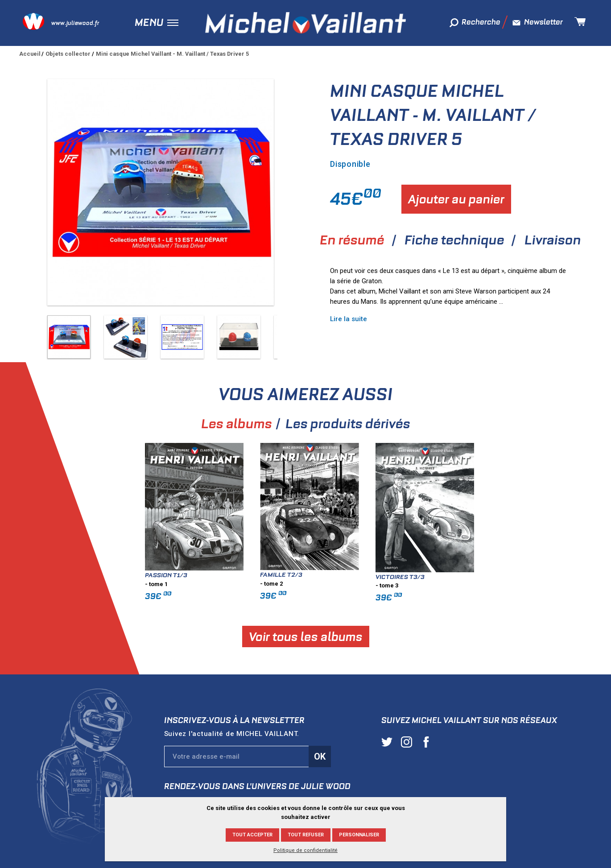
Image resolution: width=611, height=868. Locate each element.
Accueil (30, 54)
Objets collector (68, 54)
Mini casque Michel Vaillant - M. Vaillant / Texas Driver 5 (172, 54)
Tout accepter (252, 835)
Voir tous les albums (440, 636)
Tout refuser (306, 835)
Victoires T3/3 (534, 577)
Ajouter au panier (456, 199)
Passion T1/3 (300, 575)
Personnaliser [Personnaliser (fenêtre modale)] (359, 835)
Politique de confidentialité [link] (305, 850)
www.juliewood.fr (75, 23)
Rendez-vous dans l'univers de (257, 786)
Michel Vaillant (305, 23)
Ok (320, 756)
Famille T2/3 (415, 575)
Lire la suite (349, 319)
